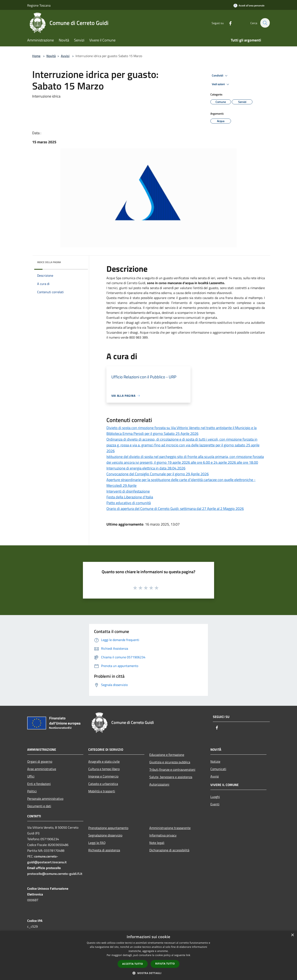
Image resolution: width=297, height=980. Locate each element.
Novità (51, 56)
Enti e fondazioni (39, 784)
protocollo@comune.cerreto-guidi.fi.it (55, 874)
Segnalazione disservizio (105, 835)
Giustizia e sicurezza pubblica (170, 762)
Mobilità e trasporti (102, 791)
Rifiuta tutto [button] (165, 964)
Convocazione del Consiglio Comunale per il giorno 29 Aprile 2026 (158, 474)
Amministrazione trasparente (170, 828)
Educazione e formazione (167, 755)
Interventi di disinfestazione (128, 491)
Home (36, 56)
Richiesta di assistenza (104, 850)
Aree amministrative (42, 769)
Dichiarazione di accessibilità (169, 850)
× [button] (292, 935)
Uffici (31, 776)
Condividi (220, 76)
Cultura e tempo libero (104, 769)
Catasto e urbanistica (103, 784)
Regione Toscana (39, 5)
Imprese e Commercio (103, 776)
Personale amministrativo (45, 799)
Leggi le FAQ (97, 843)
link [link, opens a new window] (188, 955)
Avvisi (65, 56)
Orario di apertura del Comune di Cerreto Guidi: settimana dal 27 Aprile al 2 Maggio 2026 (175, 509)
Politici (32, 791)
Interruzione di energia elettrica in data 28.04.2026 (146, 468)
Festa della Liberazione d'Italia (130, 497)
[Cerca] (265, 23)
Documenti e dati (39, 806)
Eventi (215, 804)
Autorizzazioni (159, 784)
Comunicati (218, 769)
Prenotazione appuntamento (108, 828)
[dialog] (148, 955)
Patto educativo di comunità (129, 503)
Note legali (157, 843)
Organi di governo (40, 761)
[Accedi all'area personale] (249, 5)
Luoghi (215, 797)
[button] (148, 973)
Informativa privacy (163, 835)
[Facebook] (228, 23)
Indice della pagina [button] (49, 262)
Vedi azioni (221, 84)
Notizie (215, 761)
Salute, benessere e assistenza (171, 777)
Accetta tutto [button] (133, 964)
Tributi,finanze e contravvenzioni (172, 769)
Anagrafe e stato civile (104, 761)
